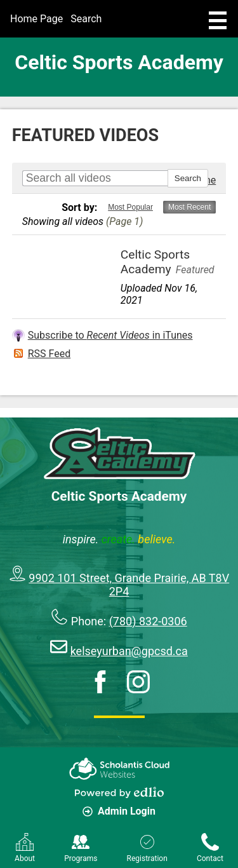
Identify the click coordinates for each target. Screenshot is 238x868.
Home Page (36, 19)
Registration (147, 848)
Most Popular (130, 207)
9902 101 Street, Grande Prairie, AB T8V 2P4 (129, 585)
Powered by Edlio (119, 792)
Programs (81, 848)
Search (86, 19)
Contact (210, 848)
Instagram (138, 682)
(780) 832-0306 (148, 621)
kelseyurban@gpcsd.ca (129, 651)
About (25, 848)
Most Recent (189, 207)
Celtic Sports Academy (119, 62)
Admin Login (119, 811)
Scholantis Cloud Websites (119, 769)
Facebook (100, 682)
